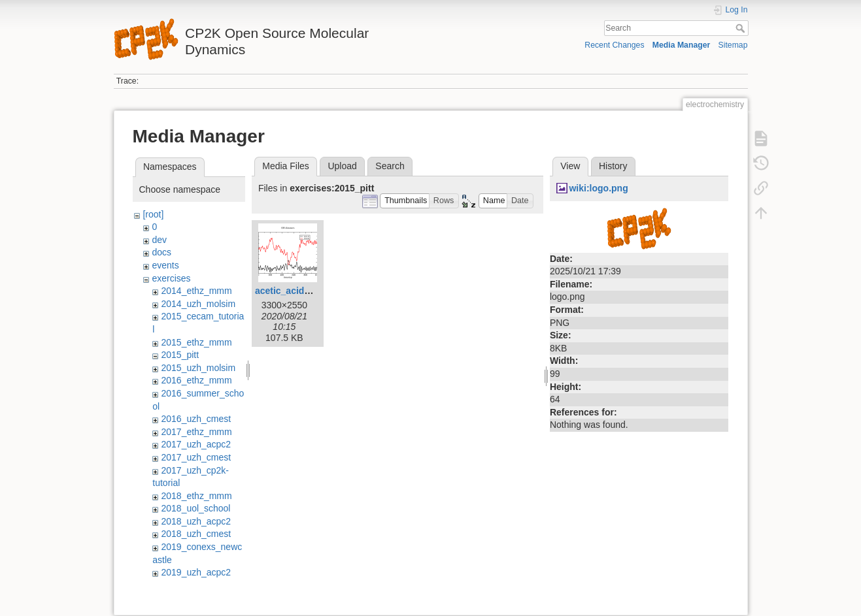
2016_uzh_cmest (196, 419)
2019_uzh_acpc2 (196, 572)
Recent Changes (614, 45)
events (165, 265)
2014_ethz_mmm (196, 291)
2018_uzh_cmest (196, 534)
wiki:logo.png (598, 188)
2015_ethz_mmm (196, 342)
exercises (171, 278)
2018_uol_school (195, 508)
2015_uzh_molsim (198, 368)
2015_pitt (180, 355)
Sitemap (733, 45)
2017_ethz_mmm (196, 432)
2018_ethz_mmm (196, 496)
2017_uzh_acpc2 (196, 444)
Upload (342, 166)
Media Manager (682, 45)
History (613, 166)
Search (742, 28)
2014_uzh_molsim (198, 304)
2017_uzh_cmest (196, 457)
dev (159, 240)
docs (161, 252)
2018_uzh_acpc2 (196, 521)
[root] (153, 214)
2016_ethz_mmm (196, 380)
